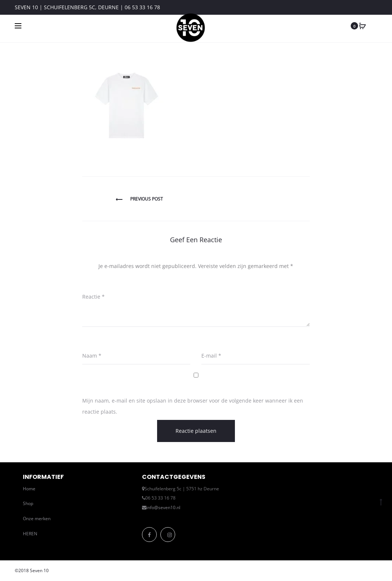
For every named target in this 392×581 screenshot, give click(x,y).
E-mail (211, 356)
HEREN (30, 534)
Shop (28, 503)
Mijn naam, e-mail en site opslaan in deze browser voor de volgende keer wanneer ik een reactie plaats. (193, 406)
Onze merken (37, 519)
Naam (92, 356)
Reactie (93, 297)
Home (29, 489)
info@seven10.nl (163, 507)
